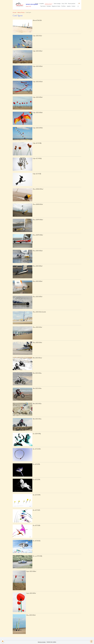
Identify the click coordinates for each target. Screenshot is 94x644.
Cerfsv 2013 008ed (38, 113)
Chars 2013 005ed (38, 281)
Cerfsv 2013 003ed (38, 82)
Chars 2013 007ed (38, 297)
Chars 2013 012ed (37, 327)
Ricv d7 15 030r (37, 449)
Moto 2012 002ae (37, 373)
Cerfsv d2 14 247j (37, 174)
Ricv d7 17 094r (37, 495)
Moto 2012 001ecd (37, 358)
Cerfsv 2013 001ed (38, 51)
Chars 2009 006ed (38, 220)
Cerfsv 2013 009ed (38, 128)
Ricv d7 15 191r (36, 464)
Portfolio (63, 6)
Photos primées (72, 4)
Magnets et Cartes (56, 6)
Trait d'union (43, 6)
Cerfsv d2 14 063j (37, 158)
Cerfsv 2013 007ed (31, 593)
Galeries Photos (49, 4)
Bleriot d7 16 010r (37, 20)
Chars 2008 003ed (38, 204)
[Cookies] (3, 641)
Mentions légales (42, 642)
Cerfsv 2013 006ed (31, 571)
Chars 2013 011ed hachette (39, 312)
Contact (73, 6)
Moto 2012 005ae (37, 404)
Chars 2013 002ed (38, 266)
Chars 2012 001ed (31, 615)
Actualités (42, 4)
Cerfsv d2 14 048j (37, 143)
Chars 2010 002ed (38, 251)
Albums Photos (21, 13)
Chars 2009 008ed (38, 235)
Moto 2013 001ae (37, 419)
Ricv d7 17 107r (36, 510)
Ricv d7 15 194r (36, 480)
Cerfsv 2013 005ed (38, 97)
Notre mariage (57, 4)
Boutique (49, 6)
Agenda (69, 6)
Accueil (37, 4)
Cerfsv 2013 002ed (38, 66)
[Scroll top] (91, 641)
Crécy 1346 (64, 4)
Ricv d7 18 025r (37, 541)
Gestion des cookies (51, 642)
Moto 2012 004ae (37, 388)
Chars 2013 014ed (37, 342)
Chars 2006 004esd (38, 189)
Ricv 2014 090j (37, 434)
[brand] (21, 5)
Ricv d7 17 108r (37, 525)
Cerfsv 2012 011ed (37, 36)
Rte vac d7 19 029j (37, 556)
